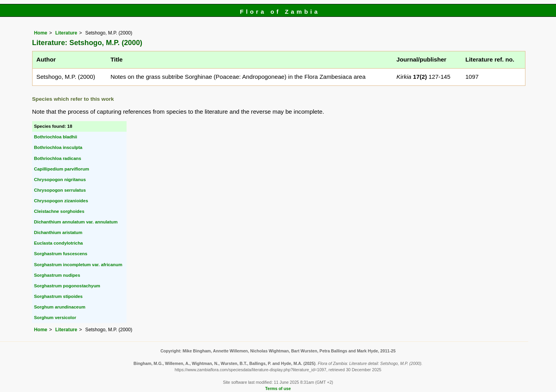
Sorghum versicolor (55, 318)
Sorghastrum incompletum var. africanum (78, 265)
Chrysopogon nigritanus (60, 180)
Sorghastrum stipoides (58, 296)
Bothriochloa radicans (58, 158)
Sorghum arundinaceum (60, 307)
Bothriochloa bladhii (56, 137)
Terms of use (278, 388)
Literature (66, 33)
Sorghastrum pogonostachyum (67, 286)
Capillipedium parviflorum (62, 169)
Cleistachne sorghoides (59, 211)
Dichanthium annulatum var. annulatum (76, 222)
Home (41, 33)
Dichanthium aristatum (58, 232)
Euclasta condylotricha (59, 243)
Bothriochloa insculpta (58, 147)
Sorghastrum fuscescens (61, 254)
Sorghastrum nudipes (57, 275)
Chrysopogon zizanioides (61, 201)
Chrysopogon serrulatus (60, 190)
